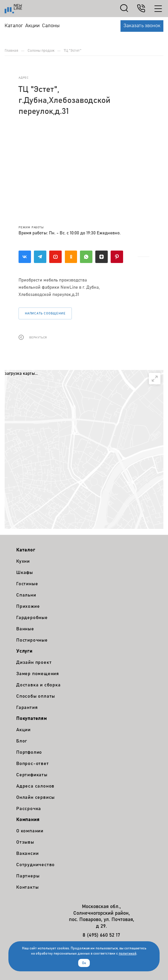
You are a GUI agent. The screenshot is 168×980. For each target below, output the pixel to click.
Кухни (23, 561)
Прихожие (28, 606)
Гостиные (27, 584)
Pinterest (117, 257)
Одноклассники (71, 257)
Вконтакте (25, 257)
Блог (22, 741)
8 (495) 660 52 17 (101, 935)
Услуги (24, 651)
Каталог (26, 550)
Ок (84, 963)
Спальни (26, 595)
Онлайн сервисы (35, 797)
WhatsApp (86, 257)
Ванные (25, 629)
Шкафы (25, 573)
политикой (128, 953)
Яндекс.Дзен (102, 257)
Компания (28, 820)
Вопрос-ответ (33, 764)
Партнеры (28, 876)
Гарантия (27, 707)
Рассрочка (29, 809)
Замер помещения (38, 674)
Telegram (40, 257)
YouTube (55, 257)
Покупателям (32, 718)
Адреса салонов (35, 786)
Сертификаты (32, 775)
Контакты (27, 887)
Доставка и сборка (39, 685)
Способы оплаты (36, 696)
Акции (23, 730)
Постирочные (32, 640)
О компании (30, 831)
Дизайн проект (34, 662)
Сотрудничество (35, 865)
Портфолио (29, 752)
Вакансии (27, 853)
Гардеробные (32, 618)
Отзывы (25, 842)
